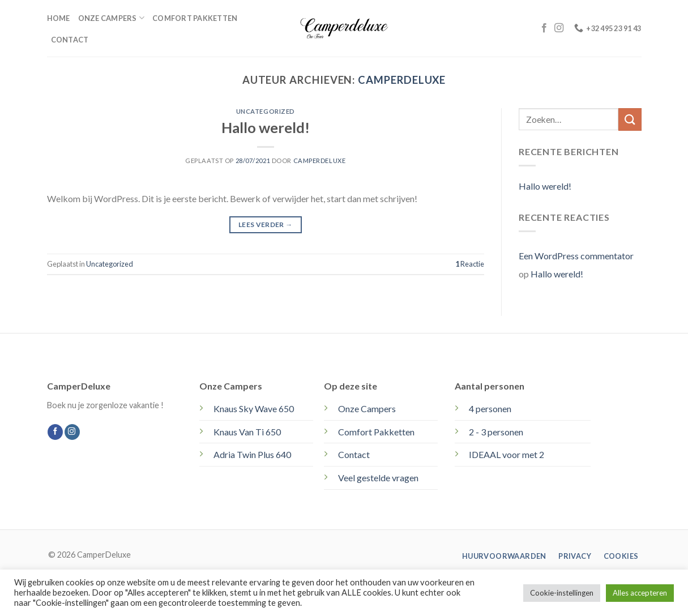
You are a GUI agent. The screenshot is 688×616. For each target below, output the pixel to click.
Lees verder (266, 224)
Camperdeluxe (402, 80)
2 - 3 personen (496, 432)
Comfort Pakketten (376, 432)
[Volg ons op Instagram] (559, 28)
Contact (70, 40)
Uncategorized (266, 111)
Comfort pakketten (195, 18)
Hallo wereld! (266, 127)
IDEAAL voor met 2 (507, 454)
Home (59, 18)
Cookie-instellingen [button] (562, 593)
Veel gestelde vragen (378, 478)
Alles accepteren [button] (640, 593)
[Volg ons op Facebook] (544, 28)
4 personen (490, 408)
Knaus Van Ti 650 (247, 432)
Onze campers (112, 18)
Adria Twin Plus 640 (252, 454)
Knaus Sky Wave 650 (254, 408)
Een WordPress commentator (576, 256)
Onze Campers (367, 408)
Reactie (470, 264)
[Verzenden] (630, 119)
